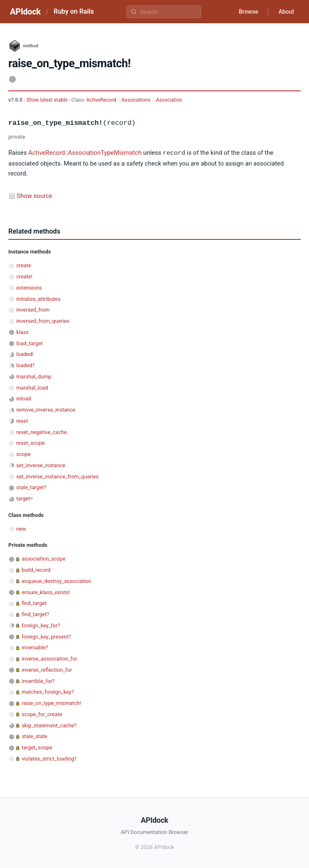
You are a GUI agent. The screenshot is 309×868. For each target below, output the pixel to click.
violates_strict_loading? (49, 758)
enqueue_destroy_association (56, 581)
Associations (136, 100)
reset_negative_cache (41, 432)
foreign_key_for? (41, 625)
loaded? (25, 365)
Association (169, 100)
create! (24, 276)
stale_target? (31, 487)
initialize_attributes (38, 299)
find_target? (35, 614)
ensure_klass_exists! (46, 592)
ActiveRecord (101, 100)
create (24, 265)
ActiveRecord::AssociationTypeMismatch (85, 153)
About (286, 12)
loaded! (25, 354)
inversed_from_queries (43, 321)
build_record (36, 569)
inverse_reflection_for (47, 669)
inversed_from (33, 309)
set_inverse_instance (41, 465)
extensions (29, 287)
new (21, 528)
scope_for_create (42, 714)
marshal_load (32, 387)
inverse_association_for (49, 658)
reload (23, 398)
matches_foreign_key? (48, 691)
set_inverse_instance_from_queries (57, 476)
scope (23, 454)
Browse (249, 12)
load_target (29, 343)
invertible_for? (38, 681)
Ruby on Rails (74, 11)
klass (22, 332)
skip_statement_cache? (49, 725)
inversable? (35, 647)
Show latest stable (47, 100)
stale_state (34, 736)
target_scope (37, 747)
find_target (34, 603)
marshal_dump (34, 376)
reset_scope (30, 443)
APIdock (25, 12)
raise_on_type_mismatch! (51, 703)
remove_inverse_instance (46, 409)
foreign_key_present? (46, 636)
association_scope (44, 558)
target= (24, 498)
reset (22, 421)
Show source (34, 195)
